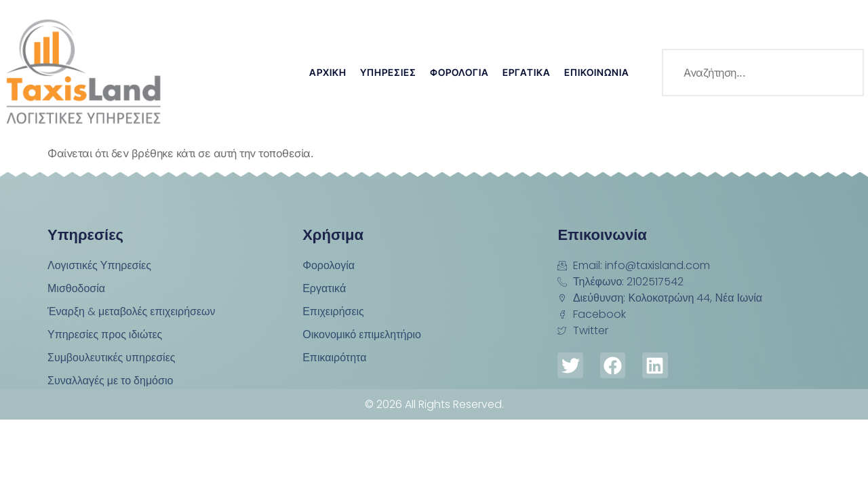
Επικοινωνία (597, 72)
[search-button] (840, 73)
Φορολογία (459, 72)
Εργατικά (527, 72)
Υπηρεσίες (388, 72)
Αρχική (328, 72)
